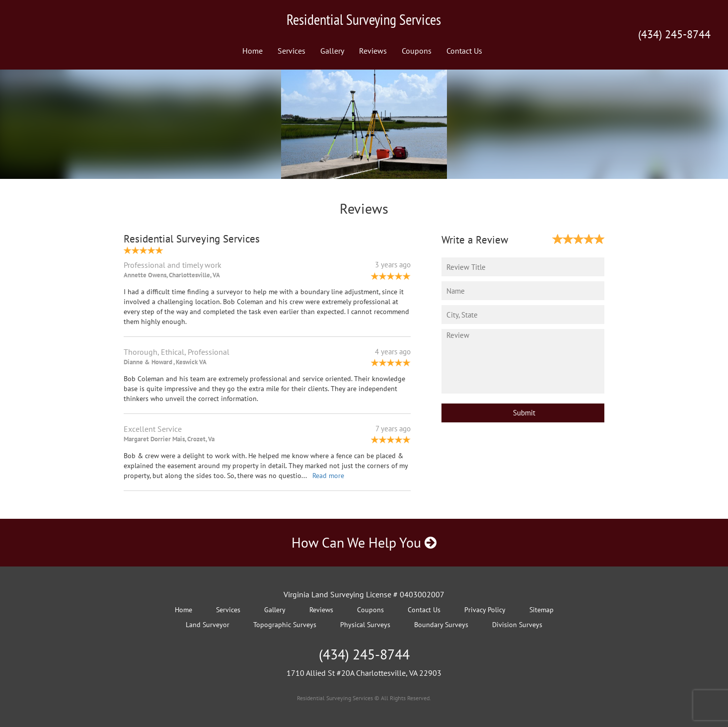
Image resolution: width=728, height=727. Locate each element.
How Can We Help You (364, 542)
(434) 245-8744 (674, 34)
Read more (328, 476)
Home (253, 51)
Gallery (332, 51)
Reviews (373, 51)
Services (291, 51)
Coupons (417, 51)
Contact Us (464, 51)
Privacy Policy (485, 610)
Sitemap (542, 610)
